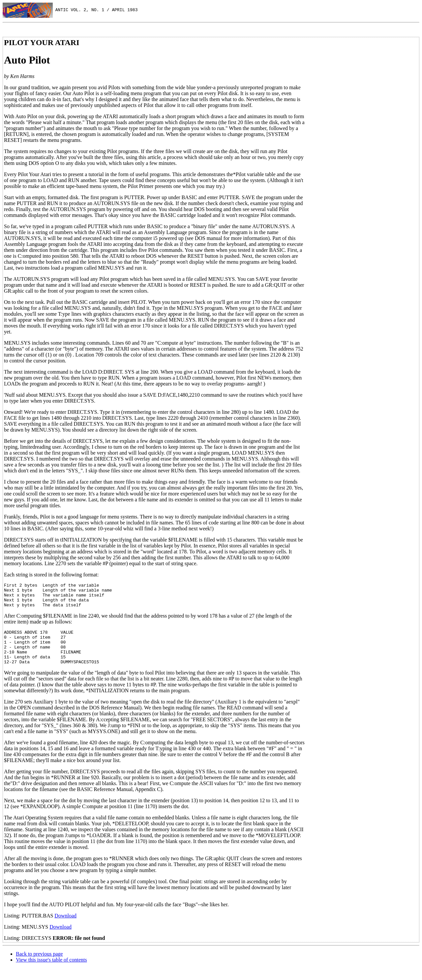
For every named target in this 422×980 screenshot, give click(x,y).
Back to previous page (39, 966)
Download (65, 927)
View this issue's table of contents (51, 972)
